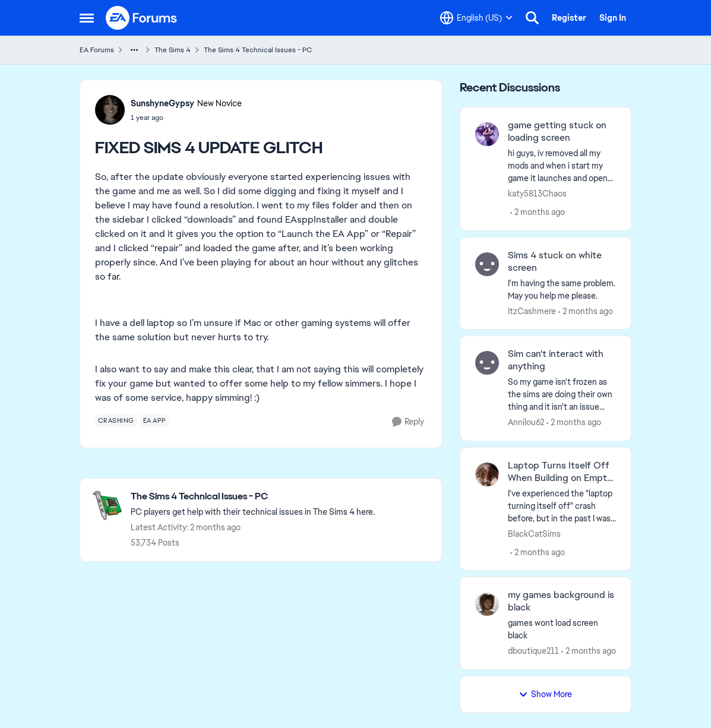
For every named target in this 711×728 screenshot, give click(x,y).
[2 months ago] (538, 212)
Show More (545, 694)
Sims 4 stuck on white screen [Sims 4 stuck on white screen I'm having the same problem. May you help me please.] (555, 262)
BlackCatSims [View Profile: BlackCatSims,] (534, 533)
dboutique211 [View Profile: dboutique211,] (533, 651)
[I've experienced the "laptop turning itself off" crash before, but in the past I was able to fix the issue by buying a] (562, 506)
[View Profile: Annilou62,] (487, 363)
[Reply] (408, 422)
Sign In (613, 18)
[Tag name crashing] (116, 420)
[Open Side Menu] (87, 18)
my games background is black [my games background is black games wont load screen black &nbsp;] (561, 601)
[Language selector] (476, 18)
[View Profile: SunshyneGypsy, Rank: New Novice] (110, 110)
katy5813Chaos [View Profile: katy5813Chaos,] (537, 194)
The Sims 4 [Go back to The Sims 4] (173, 50)
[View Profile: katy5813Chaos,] (487, 134)
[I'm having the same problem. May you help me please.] (562, 289)
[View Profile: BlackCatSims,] (487, 474)
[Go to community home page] (142, 18)
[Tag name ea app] (155, 420)
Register (569, 18)
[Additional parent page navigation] (134, 50)
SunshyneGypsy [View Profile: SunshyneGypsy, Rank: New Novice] (162, 103)
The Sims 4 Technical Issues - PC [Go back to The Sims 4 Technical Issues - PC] (258, 50)
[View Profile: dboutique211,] (487, 604)
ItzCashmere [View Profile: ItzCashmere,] (532, 311)
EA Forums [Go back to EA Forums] (97, 50)
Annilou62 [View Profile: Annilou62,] (526, 422)
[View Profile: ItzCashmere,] (487, 264)
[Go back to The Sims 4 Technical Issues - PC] (253, 497)
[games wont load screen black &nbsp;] (562, 629)
